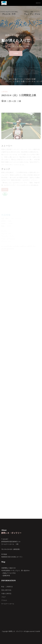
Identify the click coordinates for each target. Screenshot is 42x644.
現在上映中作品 (6, 590)
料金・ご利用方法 (7, 587)
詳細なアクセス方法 (9, 573)
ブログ (3, 597)
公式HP (16, 53)
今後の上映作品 (6, 594)
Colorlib (38, 631)
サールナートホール (8, 604)
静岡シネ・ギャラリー (11, 533)
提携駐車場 (6, 576)
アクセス (4, 600)
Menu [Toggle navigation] (38, 3)
